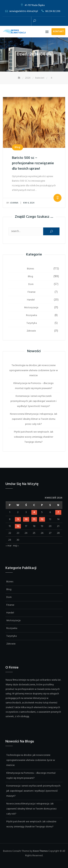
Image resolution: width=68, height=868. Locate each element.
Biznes (30, 269)
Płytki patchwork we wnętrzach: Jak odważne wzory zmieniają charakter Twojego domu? (34, 437)
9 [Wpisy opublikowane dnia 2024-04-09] (18, 519)
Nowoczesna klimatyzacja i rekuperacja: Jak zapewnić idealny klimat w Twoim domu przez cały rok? (34, 419)
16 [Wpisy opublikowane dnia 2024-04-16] (18, 526)
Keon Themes (40, 851)
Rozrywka (32, 315)
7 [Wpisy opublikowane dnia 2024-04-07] (58, 512)
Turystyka (32, 323)
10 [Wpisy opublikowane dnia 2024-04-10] (26, 519)
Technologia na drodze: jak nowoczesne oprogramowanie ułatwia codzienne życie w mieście (34, 370)
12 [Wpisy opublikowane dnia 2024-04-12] (42, 519)
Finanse (32, 292)
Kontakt (58, 32)
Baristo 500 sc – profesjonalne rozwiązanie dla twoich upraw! (33, 163)
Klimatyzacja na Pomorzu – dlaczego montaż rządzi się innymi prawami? (34, 386)
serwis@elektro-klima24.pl (24, 11)
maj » (16, 546)
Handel (31, 300)
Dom (31, 284)
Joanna (12, 203)
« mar (9, 546)
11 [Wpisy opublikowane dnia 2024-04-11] (34, 519)
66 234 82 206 (53, 11)
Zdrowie (31, 331)
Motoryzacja (31, 308)
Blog (17, 147)
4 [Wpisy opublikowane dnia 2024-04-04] (34, 512)
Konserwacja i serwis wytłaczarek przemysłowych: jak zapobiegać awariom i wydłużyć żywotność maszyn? (34, 401)
